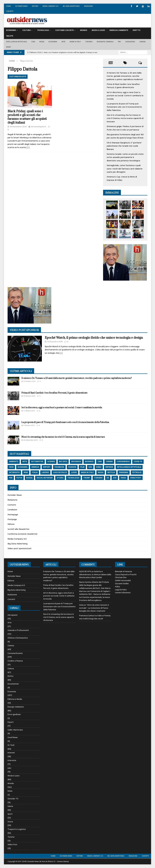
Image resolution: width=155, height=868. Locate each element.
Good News (13, 737)
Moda (42, 42)
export (47, 467)
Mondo (84, 30)
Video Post (12, 844)
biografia (76, 462)
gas (90, 467)
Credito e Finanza (15, 661)
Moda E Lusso (98, 30)
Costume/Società (15, 653)
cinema (109, 462)
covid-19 (138, 462)
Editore (35, 6)
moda (101, 472)
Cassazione (130, 42)
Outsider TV (13, 799)
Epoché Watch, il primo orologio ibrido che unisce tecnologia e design (94, 338)
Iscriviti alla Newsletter (19, 529)
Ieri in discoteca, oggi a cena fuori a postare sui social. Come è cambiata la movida (125, 96)
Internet (11, 753)
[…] (28, 147)
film (82, 467)
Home (8, 6)
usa (115, 478)
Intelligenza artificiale (17, 42)
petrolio (137, 472)
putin (19, 478)
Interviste (12, 760)
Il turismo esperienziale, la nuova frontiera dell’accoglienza (94, 599)
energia (35, 467)
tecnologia (73, 478)
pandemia (124, 472)
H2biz (118, 587)
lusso (74, 472)
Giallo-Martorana (15, 730)
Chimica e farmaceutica (18, 638)
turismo (98, 478)
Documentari (13, 684)
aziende (51, 462)
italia (35, 472)
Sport (9, 47)
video (123, 478)
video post (136, 478)
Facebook (59, 467)
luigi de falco (60, 472)
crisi (11, 467)
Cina (33, 42)
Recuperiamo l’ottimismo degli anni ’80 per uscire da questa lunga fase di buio (125, 136)
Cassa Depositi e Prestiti (126, 575)
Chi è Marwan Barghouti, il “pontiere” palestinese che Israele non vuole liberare (124, 146)
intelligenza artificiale (129, 467)
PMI (119, 42)
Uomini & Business (123, 593)
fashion (72, 467)
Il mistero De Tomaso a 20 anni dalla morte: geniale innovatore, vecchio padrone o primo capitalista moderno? (125, 76)
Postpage (12, 519)
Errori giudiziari (14, 714)
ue (108, 478)
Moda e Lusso (14, 776)
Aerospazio (13, 615)
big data (63, 462)
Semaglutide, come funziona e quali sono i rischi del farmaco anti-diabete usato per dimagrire (125, 169)
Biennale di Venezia (124, 571)
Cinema (142, 42)
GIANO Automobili (123, 580)
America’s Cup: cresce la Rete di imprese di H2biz (122, 178)
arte (25, 462)
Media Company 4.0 (51, 6)
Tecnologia (43, 30)
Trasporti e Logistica (17, 829)
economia (23, 467)
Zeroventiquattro (38, 127)
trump (87, 478)
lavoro (45, 472)
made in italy (87, 472)
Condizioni (12, 510)
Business (89, 462)
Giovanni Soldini (122, 584)
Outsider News (21, 6)
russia (29, 478)
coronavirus (123, 462)
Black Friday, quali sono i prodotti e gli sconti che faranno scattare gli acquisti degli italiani (27, 117)
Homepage (13, 514)
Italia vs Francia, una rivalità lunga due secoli (95, 617)
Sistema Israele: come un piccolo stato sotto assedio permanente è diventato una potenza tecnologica (125, 157)
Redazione (88, 6)
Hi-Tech (11, 745)
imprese (109, 467)
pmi (11, 478)
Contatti (10, 11)
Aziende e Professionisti (18, 630)
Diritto (137, 30)
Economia (11, 30)
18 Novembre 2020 (18, 127)
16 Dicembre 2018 (55, 342)
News (10, 791)
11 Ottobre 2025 (29, 411)
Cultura (26, 30)
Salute (10, 36)
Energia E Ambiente (119, 30)
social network (45, 478)
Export (11, 722)
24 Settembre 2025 (31, 440)
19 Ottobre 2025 (29, 396)
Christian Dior (121, 577)
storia (60, 478)
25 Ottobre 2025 (29, 381)
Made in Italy (75, 42)
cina (100, 462)
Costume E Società (64, 30)
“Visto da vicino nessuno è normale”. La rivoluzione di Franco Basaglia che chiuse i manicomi (94, 608)
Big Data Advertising (71, 6)
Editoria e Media (15, 699)
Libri (9, 768)
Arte (64, 42)
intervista (14, 472)
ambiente (14, 462)
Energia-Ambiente (16, 707)
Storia (10, 822)
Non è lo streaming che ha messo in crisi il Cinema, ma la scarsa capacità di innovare (125, 118)
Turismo (89, 42)
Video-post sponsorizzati (19, 548)
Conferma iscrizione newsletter (23, 534)
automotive (37, 462)
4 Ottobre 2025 (29, 425)
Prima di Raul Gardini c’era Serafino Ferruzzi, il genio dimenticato (123, 86)
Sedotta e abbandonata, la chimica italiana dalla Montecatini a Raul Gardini (95, 575)
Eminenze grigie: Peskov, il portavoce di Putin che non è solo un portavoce (125, 128)
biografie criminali (105, 42)
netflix (111, 472)
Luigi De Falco (121, 590)
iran (26, 472)
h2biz (99, 467)
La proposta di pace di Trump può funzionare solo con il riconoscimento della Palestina (124, 107)
